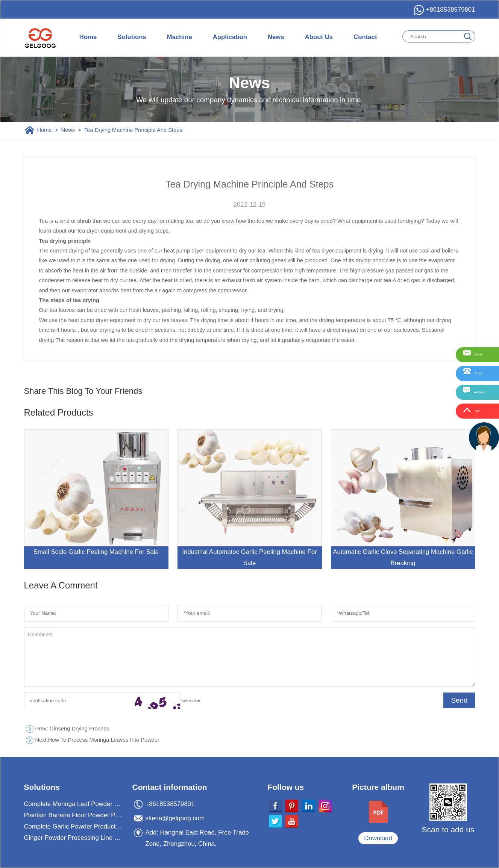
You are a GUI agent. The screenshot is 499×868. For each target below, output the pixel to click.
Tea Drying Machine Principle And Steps (133, 130)
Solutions (132, 37)
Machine (180, 37)
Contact (365, 37)
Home (88, 37)
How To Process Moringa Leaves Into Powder (97, 740)
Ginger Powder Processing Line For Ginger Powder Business (74, 838)
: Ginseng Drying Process (72, 729)
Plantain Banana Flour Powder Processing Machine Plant (74, 815)
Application (230, 37)
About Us (319, 37)
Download (378, 838)
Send (459, 700)
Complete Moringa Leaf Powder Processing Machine (74, 804)
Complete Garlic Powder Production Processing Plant (74, 826)
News (276, 37)
